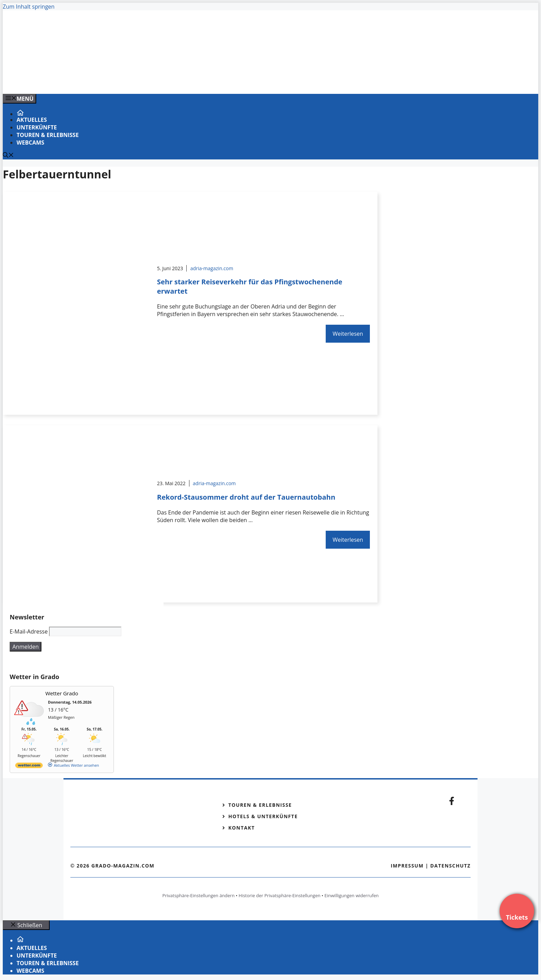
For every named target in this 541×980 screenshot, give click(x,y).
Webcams (30, 143)
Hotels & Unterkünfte (263, 816)
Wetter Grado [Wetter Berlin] (62, 693)
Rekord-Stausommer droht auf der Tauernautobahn (246, 497)
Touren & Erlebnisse (48, 135)
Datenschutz (450, 866)
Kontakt (242, 828)
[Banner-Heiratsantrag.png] (142, 81)
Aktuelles (32, 120)
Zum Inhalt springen (29, 7)
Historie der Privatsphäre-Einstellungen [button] (280, 895)
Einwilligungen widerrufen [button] (351, 895)
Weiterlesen (348, 334)
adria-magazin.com (212, 268)
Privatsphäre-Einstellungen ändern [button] (198, 895)
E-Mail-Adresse (29, 631)
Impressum (407, 866)
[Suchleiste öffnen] (8, 156)
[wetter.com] (29, 767)
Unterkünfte (37, 127)
